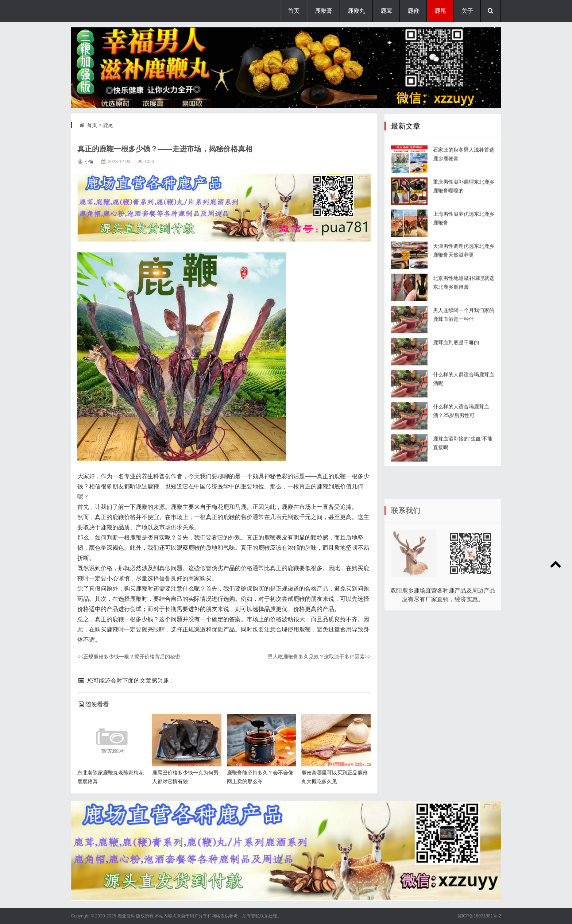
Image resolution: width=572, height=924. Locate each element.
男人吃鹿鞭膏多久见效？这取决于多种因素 (319, 657)
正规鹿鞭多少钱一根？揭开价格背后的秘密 (129, 657)
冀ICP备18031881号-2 (479, 916)
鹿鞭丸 (356, 11)
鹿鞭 (413, 11)
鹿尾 (440, 11)
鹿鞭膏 (324, 11)
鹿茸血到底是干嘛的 (456, 368)
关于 (467, 11)
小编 (89, 162)
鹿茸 (386, 11)
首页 (294, 11)
